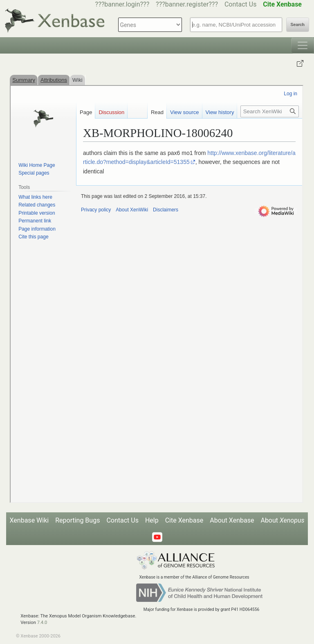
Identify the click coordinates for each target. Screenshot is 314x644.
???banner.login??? (122, 4)
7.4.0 (42, 623)
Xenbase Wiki (29, 520)
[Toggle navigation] (303, 45)
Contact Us (241, 4)
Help (152, 520)
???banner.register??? (187, 4)
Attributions (54, 80)
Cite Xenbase (184, 520)
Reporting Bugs (77, 520)
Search (298, 25)
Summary (24, 80)
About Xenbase (232, 520)
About (282, 520)
